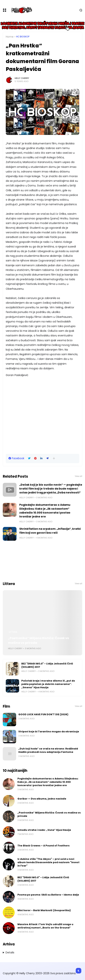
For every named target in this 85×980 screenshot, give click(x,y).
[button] (54, 458)
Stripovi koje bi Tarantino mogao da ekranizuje (49, 732)
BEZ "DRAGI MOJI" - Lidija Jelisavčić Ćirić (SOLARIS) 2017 (47, 665)
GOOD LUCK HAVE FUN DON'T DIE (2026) (43, 714)
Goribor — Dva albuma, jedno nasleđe (42, 799)
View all (79, 476)
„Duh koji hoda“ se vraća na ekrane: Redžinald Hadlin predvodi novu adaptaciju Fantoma (48, 750)
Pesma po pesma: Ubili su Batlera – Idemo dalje (48, 895)
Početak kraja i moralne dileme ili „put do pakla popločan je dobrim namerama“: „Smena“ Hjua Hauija (48, 684)
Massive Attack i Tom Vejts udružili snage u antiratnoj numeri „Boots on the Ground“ (45, 926)
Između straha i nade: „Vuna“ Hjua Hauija (44, 830)
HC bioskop (23, 37)
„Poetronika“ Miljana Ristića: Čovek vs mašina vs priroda (39, 640)
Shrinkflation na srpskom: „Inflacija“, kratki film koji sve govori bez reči (50, 531)
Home (10, 37)
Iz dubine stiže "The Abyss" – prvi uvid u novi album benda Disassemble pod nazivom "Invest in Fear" (48, 862)
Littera (13, 632)
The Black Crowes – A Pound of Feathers (44, 846)
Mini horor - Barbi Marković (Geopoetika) (44, 910)
